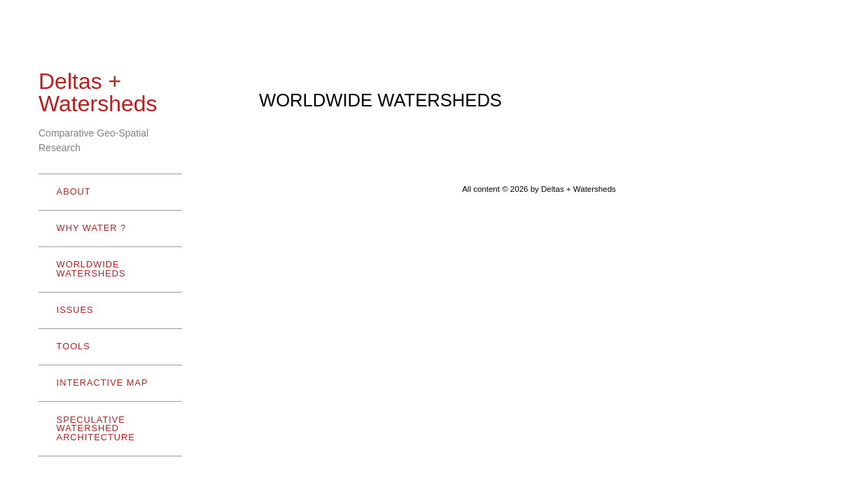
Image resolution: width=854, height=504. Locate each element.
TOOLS (107, 346)
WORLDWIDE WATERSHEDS (107, 269)
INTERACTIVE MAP (103, 383)
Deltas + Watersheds (98, 92)
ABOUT (107, 191)
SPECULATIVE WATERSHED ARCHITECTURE (107, 429)
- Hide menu (60, 486)
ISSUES (75, 310)
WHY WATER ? (107, 228)
